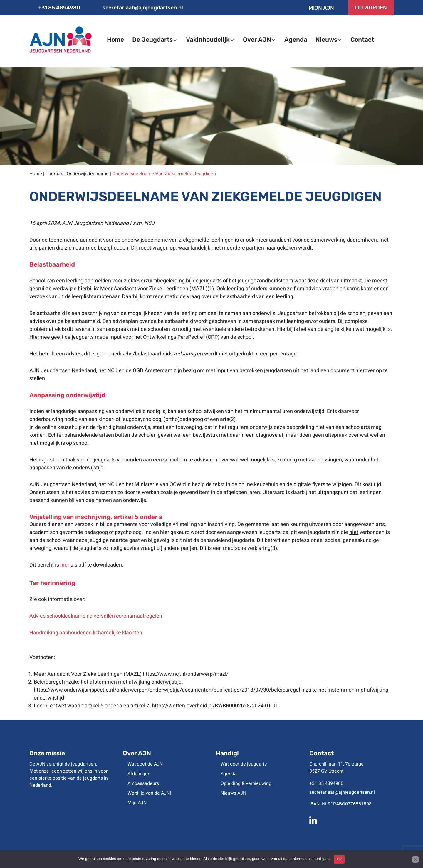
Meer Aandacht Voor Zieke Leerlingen (78, 674)
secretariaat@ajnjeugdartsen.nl (139, 8)
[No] (415, 859)
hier (65, 565)
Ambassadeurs (143, 783)
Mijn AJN (317, 8)
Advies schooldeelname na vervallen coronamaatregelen (96, 616)
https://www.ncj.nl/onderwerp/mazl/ (186, 674)
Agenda (229, 774)
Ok (339, 859)
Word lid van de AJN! (149, 793)
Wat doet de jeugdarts (244, 764)
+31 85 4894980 (55, 8)
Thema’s (54, 174)
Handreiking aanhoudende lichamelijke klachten (86, 633)
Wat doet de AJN (145, 764)
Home (36, 174)
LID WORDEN (371, 8)
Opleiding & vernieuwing (246, 783)
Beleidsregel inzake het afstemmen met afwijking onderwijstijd (108, 682)
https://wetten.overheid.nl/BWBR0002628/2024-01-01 (215, 706)
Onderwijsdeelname (88, 174)
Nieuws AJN (233, 793)
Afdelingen (139, 774)
